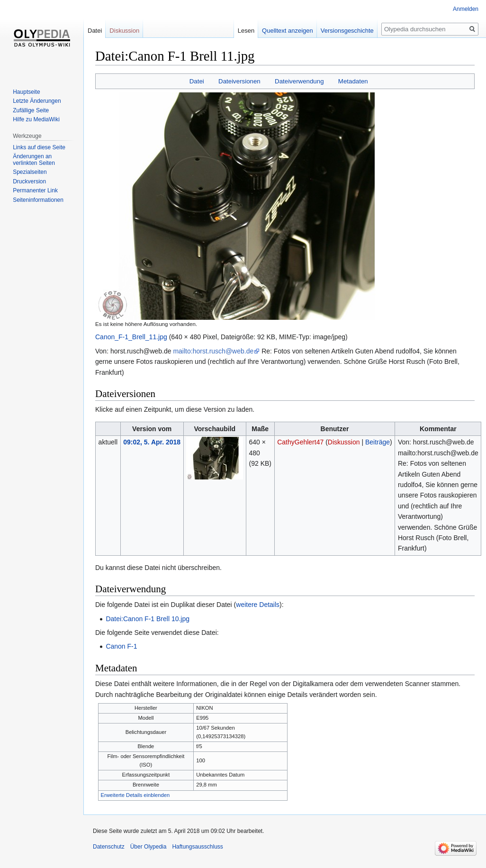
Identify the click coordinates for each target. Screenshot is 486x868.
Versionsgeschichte (347, 31)
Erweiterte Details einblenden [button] (135, 795)
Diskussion (344, 442)
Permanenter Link (35, 190)
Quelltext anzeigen (288, 31)
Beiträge (378, 442)
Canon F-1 (121, 646)
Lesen (246, 31)
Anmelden (466, 9)
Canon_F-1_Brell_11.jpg (131, 337)
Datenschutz (109, 847)
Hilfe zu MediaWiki (36, 119)
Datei (197, 81)
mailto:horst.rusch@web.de (213, 351)
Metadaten (353, 81)
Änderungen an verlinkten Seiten (34, 160)
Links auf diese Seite (39, 147)
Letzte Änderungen (37, 101)
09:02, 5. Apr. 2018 (152, 442)
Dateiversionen (239, 81)
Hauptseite (26, 92)
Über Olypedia (148, 847)
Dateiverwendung (299, 81)
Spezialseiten (30, 172)
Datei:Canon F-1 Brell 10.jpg (148, 619)
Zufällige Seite (31, 110)
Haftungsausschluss (197, 847)
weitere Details (258, 605)
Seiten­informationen (38, 200)
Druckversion (29, 181)
